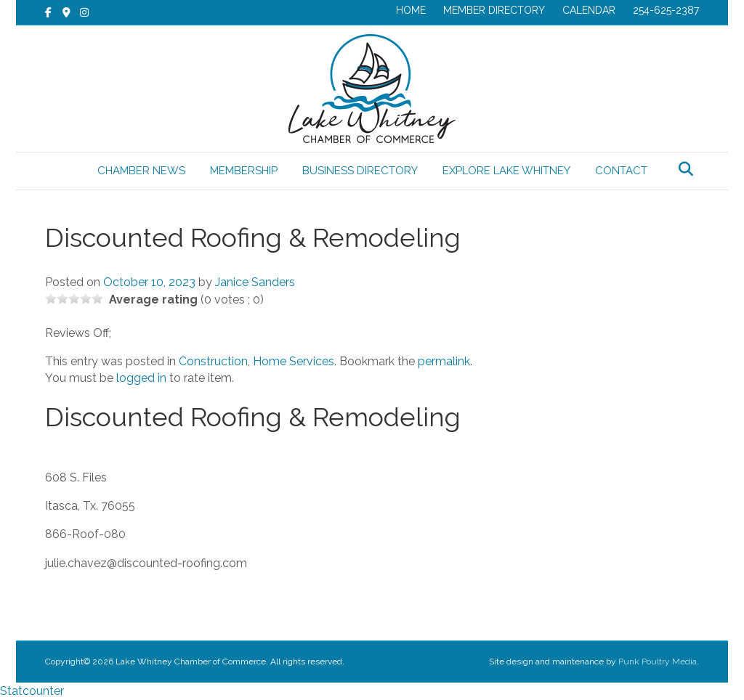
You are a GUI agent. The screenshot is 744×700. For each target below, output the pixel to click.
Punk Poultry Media (658, 662)
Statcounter (32, 691)
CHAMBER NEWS (141, 171)
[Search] (686, 169)
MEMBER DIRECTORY (494, 10)
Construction (213, 361)
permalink (444, 361)
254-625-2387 (666, 10)
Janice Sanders (255, 282)
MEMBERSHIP (244, 171)
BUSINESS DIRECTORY (360, 171)
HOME (411, 10)
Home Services (294, 361)
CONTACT (621, 171)
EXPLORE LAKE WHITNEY (506, 171)
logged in (141, 378)
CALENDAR (589, 10)
